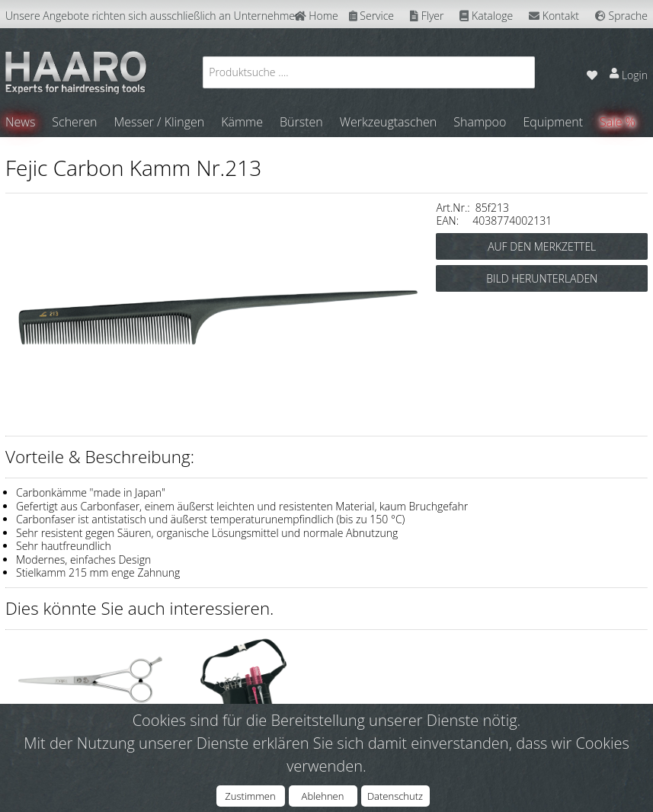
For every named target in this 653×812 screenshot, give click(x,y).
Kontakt (554, 16)
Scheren (74, 122)
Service (371, 16)
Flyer (427, 16)
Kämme (242, 122)
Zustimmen (250, 796)
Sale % (618, 122)
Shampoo (480, 122)
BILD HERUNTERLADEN (542, 278)
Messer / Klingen (159, 122)
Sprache (621, 16)
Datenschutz (395, 796)
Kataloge (486, 16)
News (20, 122)
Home (316, 16)
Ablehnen (323, 796)
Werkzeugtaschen (389, 122)
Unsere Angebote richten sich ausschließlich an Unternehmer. (154, 16)
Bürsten (301, 122)
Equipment (553, 122)
